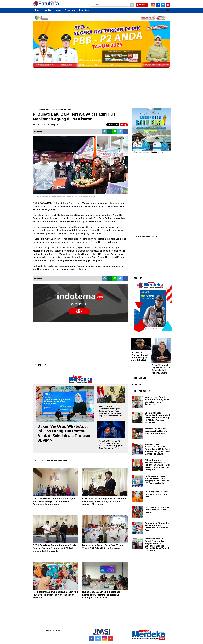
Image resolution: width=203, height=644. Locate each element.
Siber (59, 631)
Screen (142, 5)
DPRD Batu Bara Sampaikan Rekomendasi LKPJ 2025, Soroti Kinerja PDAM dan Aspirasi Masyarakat (105, 501)
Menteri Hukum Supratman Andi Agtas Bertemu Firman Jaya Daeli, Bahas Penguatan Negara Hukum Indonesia (110, 411)
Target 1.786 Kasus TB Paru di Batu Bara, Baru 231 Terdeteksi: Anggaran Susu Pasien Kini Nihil (111, 444)
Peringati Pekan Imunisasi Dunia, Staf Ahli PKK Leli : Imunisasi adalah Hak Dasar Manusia (55, 595)
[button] (168, 9)
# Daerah (136, 384)
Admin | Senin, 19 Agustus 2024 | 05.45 (46, 125)
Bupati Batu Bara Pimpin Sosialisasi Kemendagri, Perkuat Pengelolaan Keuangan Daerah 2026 (102, 595)
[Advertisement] (102, 87)
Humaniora (84, 10)
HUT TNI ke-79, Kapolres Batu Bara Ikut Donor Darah (157, 510)
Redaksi (50, 631)
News (58, 10)
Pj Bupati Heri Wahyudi (65, 109)
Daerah (42, 109)
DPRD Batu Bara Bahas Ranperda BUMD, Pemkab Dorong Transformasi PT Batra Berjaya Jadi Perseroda (55, 548)
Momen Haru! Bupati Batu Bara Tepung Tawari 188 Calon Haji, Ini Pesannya (157, 401)
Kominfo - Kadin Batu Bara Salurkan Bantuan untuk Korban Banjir (156, 431)
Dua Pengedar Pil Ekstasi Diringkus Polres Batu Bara (157, 494)
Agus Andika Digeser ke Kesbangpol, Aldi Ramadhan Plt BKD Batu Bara (157, 527)
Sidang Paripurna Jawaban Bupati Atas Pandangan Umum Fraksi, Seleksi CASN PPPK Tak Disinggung (157, 465)
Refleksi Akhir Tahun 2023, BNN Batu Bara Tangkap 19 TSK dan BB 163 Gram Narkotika (157, 480)
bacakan (113, 125)
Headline (48, 10)
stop (124, 125)
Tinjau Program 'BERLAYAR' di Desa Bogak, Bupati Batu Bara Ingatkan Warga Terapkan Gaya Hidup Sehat (157, 449)
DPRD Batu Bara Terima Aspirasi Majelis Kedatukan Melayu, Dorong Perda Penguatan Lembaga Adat (55, 501)
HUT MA (50, 109)
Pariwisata (70, 10)
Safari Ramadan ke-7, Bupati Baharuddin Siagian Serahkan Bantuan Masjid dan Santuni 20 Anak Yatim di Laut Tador (157, 545)
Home (37, 10)
